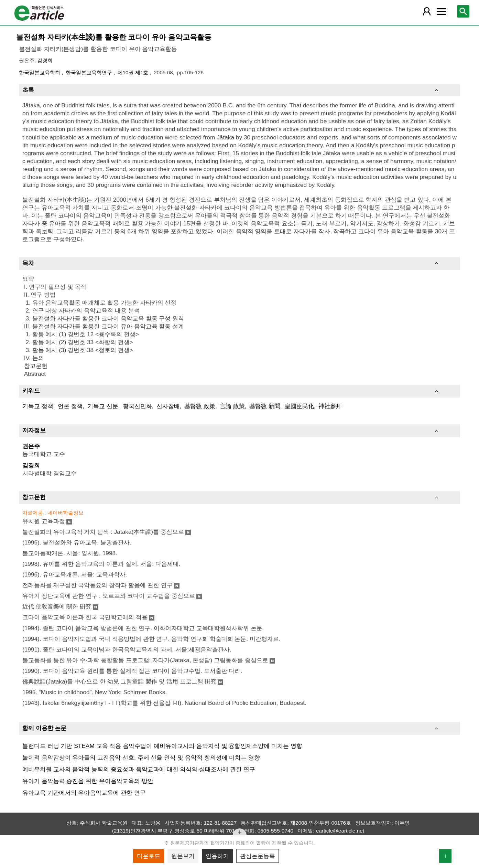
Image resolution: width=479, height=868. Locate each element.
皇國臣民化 (299, 406)
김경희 (45, 60)
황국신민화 (137, 406)
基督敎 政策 (200, 406)
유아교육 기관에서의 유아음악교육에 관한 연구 (84, 793)
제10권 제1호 (134, 72)
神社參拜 (330, 406)
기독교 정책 (38, 406)
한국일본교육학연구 (90, 72)
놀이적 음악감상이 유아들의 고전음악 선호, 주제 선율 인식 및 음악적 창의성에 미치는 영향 (141, 758)
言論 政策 (232, 406)
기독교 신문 (103, 406)
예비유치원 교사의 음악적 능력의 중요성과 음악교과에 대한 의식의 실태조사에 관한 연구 (139, 769)
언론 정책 (70, 406)
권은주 (27, 60)
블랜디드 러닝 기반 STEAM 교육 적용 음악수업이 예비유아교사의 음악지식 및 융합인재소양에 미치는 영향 (162, 746)
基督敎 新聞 (265, 406)
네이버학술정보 (66, 513)
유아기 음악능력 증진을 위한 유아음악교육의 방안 (88, 781)
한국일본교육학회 (40, 72)
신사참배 (168, 406)
